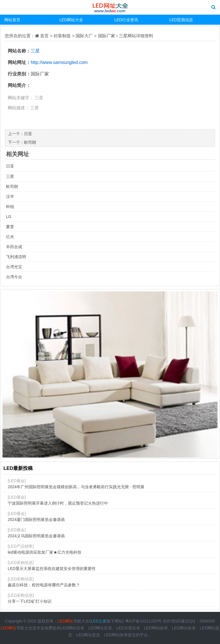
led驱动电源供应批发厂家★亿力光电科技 (45, 552)
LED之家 (99, 621)
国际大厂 (84, 36)
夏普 (10, 227)
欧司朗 (30, 142)
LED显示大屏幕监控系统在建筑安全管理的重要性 (52, 569)
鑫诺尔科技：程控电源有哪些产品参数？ (44, 585)
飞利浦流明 (16, 257)
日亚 (28, 134)
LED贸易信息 (181, 20)
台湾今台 (14, 277)
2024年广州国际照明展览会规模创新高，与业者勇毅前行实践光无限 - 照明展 (76, 487)
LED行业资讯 (126, 20)
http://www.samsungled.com (59, 62)
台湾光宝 (14, 267)
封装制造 (62, 36)
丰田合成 (14, 247)
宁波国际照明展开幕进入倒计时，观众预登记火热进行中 (58, 503)
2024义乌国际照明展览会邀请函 (36, 536)
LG (9, 217)
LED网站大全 (71, 20)
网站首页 (12, 20)
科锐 (10, 207)
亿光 (10, 237)
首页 (44, 36)
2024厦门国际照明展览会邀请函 (36, 520)
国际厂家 (107, 36)
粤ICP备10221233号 (144, 621)
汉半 (10, 196)
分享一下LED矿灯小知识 (30, 601)
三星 (123, 36)
